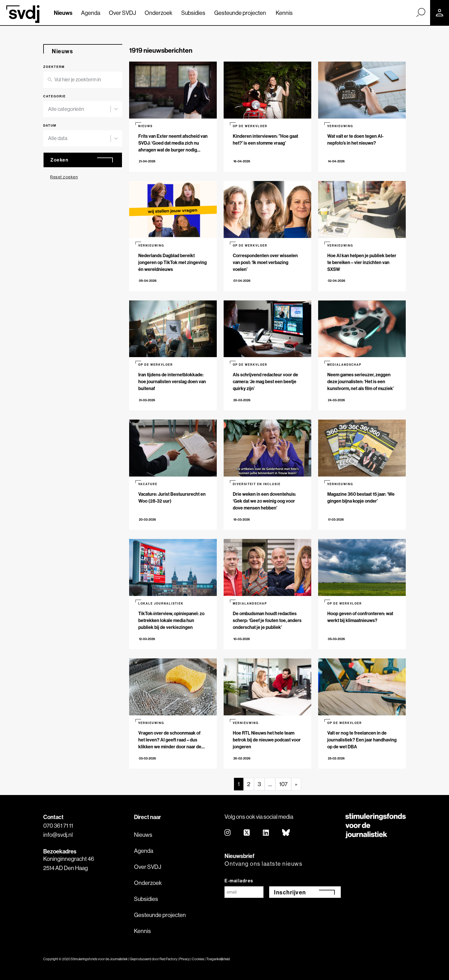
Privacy (185, 959)
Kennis (284, 13)
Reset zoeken (64, 177)
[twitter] (247, 833)
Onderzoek (158, 13)
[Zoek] (421, 12)
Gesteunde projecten (240, 13)
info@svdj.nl (58, 835)
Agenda (91, 13)
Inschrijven (290, 892)
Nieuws (63, 13)
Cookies (198, 959)
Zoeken (59, 160)
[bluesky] (286, 833)
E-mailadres (239, 881)
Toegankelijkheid (218, 959)
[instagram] (228, 833)
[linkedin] (266, 833)
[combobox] (79, 109)
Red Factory (168, 959)
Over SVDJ (122, 13)
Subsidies (193, 13)
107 (283, 784)
